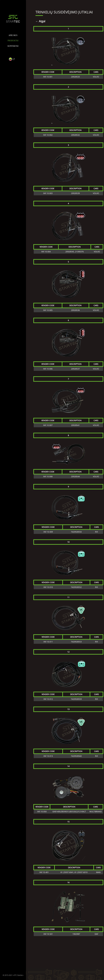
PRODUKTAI (13, 41)
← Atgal (40, 21)
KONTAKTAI (13, 46)
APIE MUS (13, 35)
